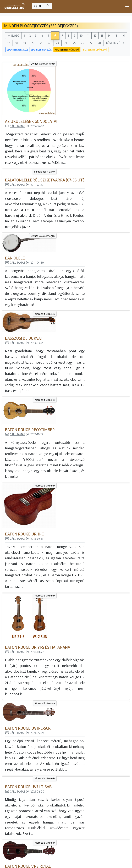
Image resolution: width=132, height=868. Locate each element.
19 (25, 43)
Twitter (95, 824)
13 (102, 36)
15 (116, 36)
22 (49, 43)
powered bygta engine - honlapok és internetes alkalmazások (45, 863)
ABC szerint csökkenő (94, 50)
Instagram (97, 819)
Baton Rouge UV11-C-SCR (70, 494)
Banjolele (57, 182)
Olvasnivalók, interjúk (32, 64)
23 (57, 43)
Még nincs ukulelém (62, 809)
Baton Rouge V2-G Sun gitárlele (79, 724)
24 (66, 43)
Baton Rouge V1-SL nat (69, 669)
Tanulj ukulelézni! (60, 819)
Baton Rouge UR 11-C (67, 368)
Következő (115, 43)
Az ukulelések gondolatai (74, 68)
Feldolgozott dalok (34, 118)
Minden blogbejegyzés (64, 804)
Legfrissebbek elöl (18, 50)
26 (83, 43)
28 (99, 43)
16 (123, 36)
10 (81, 36)
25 (74, 43)
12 (95, 36)
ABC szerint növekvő (67, 50)
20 (33, 43)
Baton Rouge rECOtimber (72, 308)
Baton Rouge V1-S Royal (70, 609)
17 (9, 43)
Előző (13, 36)
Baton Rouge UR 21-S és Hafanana (80, 434)
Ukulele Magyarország (105, 804)
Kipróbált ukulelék (34, 238)
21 (41, 43)
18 (17, 43)
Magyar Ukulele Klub (104, 809)
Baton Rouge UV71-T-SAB (71, 549)
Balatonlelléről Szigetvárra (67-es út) (87, 122)
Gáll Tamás (57, 73)
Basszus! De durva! (66, 242)
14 (109, 36)
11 (88, 36)
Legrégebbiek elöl (41, 50)
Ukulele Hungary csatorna (107, 814)
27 (91, 43)
